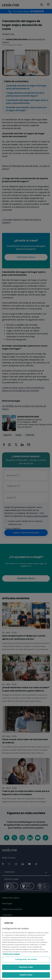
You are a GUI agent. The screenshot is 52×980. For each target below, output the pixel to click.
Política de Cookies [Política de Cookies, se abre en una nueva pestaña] (11, 954)
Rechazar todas (26, 967)
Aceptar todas (26, 975)
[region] (26, 948)
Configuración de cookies (26, 959)
